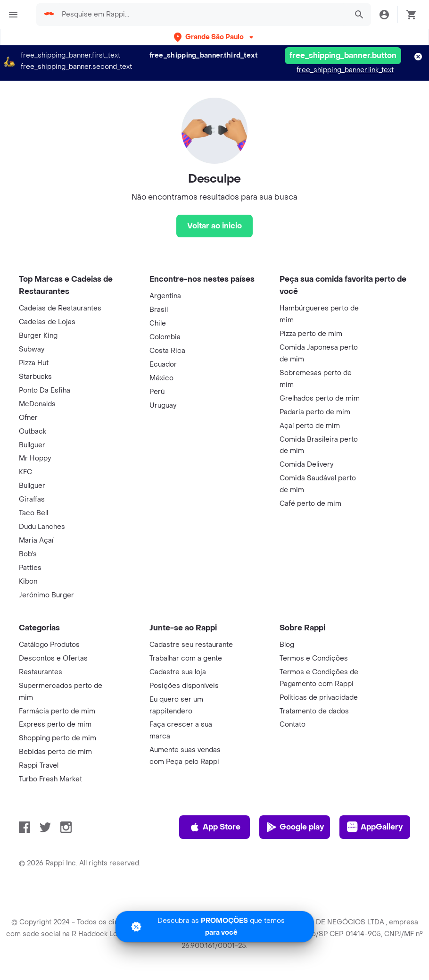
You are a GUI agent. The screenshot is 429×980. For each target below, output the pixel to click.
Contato (293, 725)
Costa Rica (167, 351)
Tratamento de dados (314, 711)
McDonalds (37, 404)
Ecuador (163, 364)
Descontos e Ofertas (53, 658)
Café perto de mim (310, 504)
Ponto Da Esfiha (45, 390)
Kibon (28, 582)
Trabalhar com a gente (186, 658)
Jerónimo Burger (46, 595)
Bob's (28, 554)
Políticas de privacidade (319, 698)
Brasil (159, 310)
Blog (287, 645)
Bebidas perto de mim (55, 752)
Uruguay (163, 406)
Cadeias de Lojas (47, 322)
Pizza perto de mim (311, 334)
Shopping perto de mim (58, 738)
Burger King (38, 336)
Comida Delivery (306, 465)
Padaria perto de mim (315, 412)
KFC (25, 472)
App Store (215, 827)
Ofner (28, 418)
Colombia (165, 337)
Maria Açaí (36, 540)
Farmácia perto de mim (57, 711)
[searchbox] (202, 15)
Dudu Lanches (42, 527)
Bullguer (32, 445)
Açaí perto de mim (310, 426)
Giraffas (32, 499)
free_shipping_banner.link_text (345, 70)
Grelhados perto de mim (320, 398)
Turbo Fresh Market (50, 779)
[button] (214, 37)
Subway (32, 349)
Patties (30, 568)
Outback (33, 431)
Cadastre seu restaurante (191, 645)
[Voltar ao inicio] (214, 226)
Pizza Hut (34, 363)
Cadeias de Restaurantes (60, 308)
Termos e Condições (314, 658)
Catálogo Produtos (49, 645)
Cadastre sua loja (178, 672)
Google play (295, 827)
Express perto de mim (55, 725)
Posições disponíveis (184, 686)
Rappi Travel (39, 766)
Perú (157, 392)
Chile (158, 323)
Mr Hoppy (35, 458)
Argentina (165, 296)
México (161, 378)
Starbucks (35, 377)
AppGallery (375, 827)
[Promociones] (215, 927)
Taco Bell (33, 513)
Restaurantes (41, 672)
